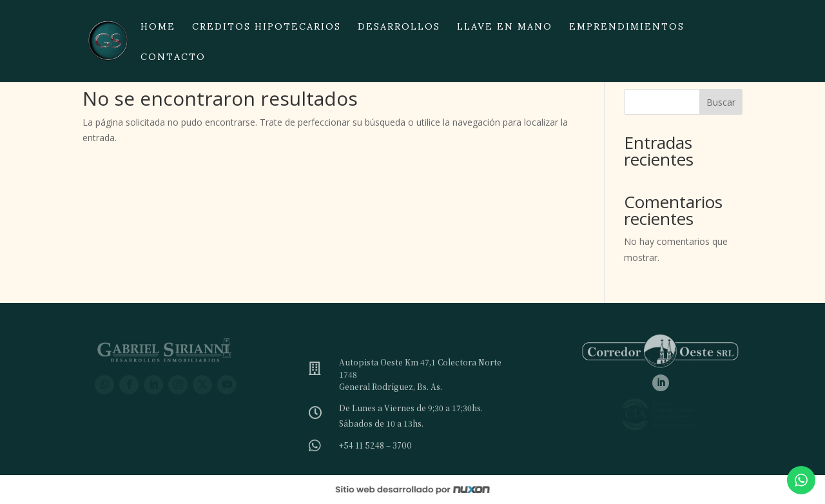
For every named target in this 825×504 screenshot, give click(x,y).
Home (158, 30)
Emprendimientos (627, 30)
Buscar (721, 102)
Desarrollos (399, 30)
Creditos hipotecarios (267, 30)
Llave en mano (505, 30)
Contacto (173, 60)
